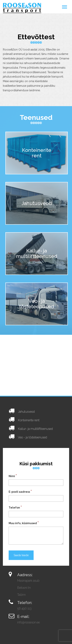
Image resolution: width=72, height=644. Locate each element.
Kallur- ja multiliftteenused (35, 429)
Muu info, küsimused (24, 523)
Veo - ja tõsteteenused (32, 437)
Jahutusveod (26, 412)
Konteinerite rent (29, 420)
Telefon (15, 507)
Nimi (13, 476)
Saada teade (21, 555)
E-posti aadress (20, 491)
